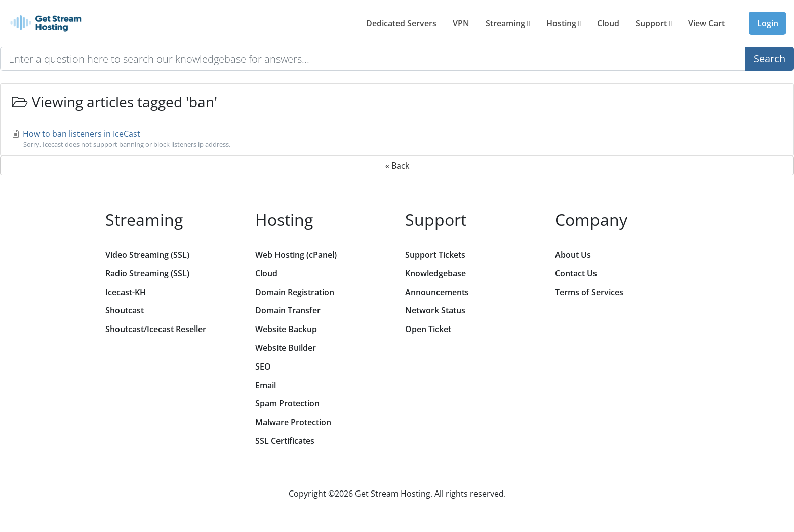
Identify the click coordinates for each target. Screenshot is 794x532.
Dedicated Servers (401, 23)
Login (768, 23)
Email (266, 385)
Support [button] (654, 23)
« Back (397, 166)
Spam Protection (287, 403)
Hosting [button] (564, 23)
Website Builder (286, 348)
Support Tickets (435, 255)
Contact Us (576, 273)
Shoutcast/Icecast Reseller (156, 329)
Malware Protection (293, 422)
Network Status (435, 310)
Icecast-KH (126, 292)
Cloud (608, 23)
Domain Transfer (288, 310)
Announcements (437, 292)
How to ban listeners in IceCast (397, 139)
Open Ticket (428, 329)
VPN (461, 23)
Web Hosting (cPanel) (296, 255)
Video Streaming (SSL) (147, 255)
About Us (573, 255)
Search (769, 58)
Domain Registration (295, 292)
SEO (263, 366)
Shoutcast (125, 310)
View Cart (706, 23)
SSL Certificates (285, 441)
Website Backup (286, 329)
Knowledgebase (435, 273)
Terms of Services (589, 292)
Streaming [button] (508, 23)
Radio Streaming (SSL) (147, 273)
